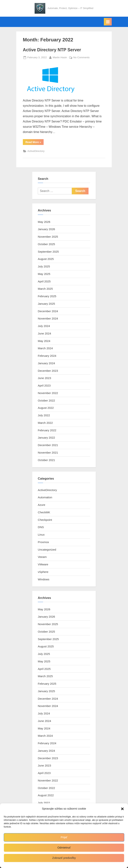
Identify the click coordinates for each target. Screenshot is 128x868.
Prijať (64, 837)
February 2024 (47, 356)
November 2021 (48, 453)
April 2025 (44, 281)
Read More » (35, 143)
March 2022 (45, 423)
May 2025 (44, 274)
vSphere (43, 572)
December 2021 (48, 445)
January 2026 (46, 229)
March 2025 (45, 289)
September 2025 (48, 252)
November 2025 (48, 237)
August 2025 (46, 259)
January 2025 (46, 304)
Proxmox (43, 542)
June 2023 (44, 378)
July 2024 (44, 326)
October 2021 (46, 460)
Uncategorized (47, 550)
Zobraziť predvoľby (64, 858)
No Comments (81, 57)
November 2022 (48, 393)
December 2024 (48, 311)
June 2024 (44, 333)
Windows (44, 579)
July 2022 (44, 415)
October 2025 (46, 244)
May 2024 (44, 341)
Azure (42, 505)
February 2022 (47, 430)
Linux (41, 535)
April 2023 (44, 385)
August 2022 (46, 408)
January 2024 (46, 363)
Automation (45, 497)
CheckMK (44, 512)
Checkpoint (45, 520)
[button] (122, 809)
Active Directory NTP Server (52, 50)
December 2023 (48, 371)
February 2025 (47, 296)
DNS (41, 527)
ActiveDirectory (36, 151)
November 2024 (48, 318)
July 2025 (44, 266)
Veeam (42, 557)
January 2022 (46, 438)
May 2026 (44, 222)
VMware (43, 564)
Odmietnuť (64, 847)
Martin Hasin (60, 57)
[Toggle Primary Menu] (108, 22)
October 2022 (46, 400)
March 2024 (45, 348)
